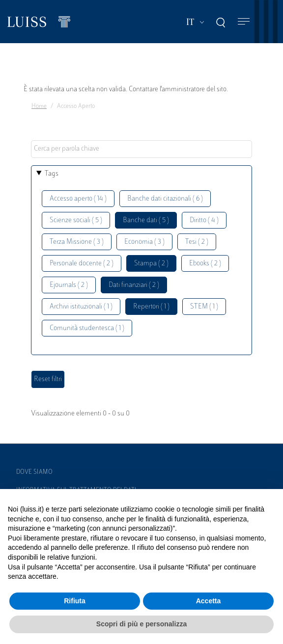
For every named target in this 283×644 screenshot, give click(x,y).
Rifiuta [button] (75, 601)
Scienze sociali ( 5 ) (76, 220)
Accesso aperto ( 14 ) (78, 199)
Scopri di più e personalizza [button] (141, 624)
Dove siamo (34, 472)
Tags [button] (52, 174)
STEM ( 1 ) (204, 307)
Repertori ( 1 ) (151, 307)
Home (39, 106)
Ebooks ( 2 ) (205, 264)
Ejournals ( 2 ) (69, 285)
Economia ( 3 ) (144, 242)
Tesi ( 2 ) (197, 242)
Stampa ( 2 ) (151, 264)
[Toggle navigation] (244, 22)
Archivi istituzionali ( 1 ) (81, 307)
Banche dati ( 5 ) (146, 220)
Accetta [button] (209, 601)
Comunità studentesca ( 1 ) (87, 328)
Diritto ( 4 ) (204, 220)
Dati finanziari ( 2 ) (134, 285)
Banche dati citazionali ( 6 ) (165, 199)
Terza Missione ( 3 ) (77, 242)
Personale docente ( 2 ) (82, 264)
